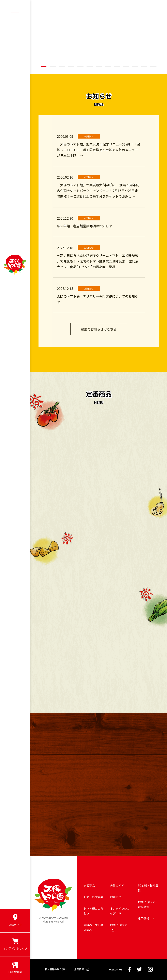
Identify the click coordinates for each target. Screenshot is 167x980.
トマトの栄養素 (93, 897)
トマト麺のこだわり (93, 911)
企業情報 (82, 969)
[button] (44, 67)
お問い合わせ (118, 927)
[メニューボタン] (15, 15)
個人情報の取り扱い (56, 969)
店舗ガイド (117, 886)
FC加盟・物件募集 (148, 888)
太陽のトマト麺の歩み (93, 927)
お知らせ (116, 897)
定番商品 (89, 886)
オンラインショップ (120, 911)
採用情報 (146, 918)
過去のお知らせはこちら (99, 329)
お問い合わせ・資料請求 (148, 905)
